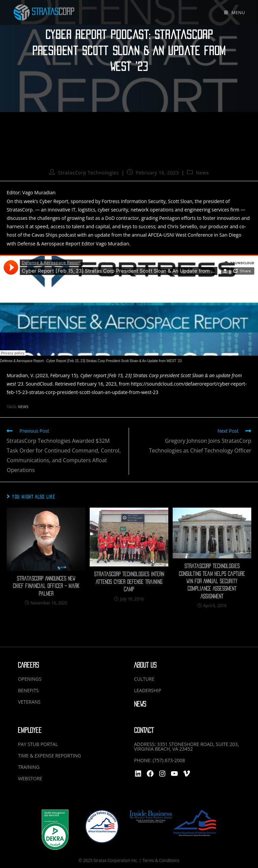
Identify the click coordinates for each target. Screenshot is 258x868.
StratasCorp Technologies (89, 173)
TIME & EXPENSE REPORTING (49, 756)
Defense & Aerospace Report (22, 361)
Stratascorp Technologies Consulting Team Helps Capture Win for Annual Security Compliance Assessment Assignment (212, 581)
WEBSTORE (30, 778)
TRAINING (29, 767)
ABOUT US (145, 665)
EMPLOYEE (30, 730)
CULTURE (144, 679)
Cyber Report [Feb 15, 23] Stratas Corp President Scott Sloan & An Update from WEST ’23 (114, 361)
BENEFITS (28, 690)
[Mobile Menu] (234, 12)
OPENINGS (30, 679)
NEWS (140, 704)
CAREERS (28, 665)
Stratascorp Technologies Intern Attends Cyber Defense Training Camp (129, 582)
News (202, 173)
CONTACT (144, 730)
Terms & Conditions (161, 860)
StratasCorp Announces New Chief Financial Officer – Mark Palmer (46, 586)
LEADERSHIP (148, 690)
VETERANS (29, 702)
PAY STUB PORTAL (38, 744)
